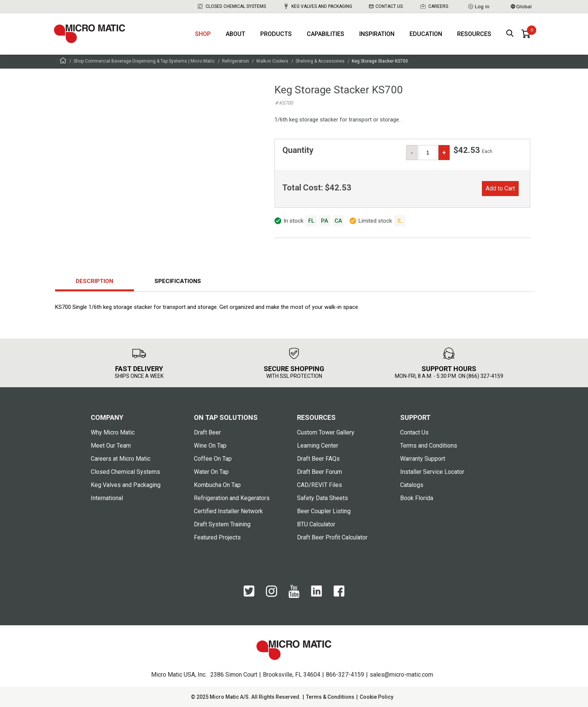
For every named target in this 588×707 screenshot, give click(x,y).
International (107, 498)
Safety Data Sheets (322, 498)
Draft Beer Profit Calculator (332, 537)
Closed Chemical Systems (231, 6)
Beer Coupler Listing (324, 511)
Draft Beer (207, 432)
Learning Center (318, 446)
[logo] (90, 34)
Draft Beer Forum (319, 472)
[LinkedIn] (316, 592)
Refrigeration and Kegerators (232, 498)
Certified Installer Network (228, 511)
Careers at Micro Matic (121, 459)
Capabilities (325, 34)
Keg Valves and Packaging (317, 6)
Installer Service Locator (432, 472)
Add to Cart (500, 188)
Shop (203, 34)
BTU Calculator (316, 524)
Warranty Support (423, 459)
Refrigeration (235, 61)
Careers (434, 6)
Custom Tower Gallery (326, 432)
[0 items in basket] (526, 34)
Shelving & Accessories (320, 61)
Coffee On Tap (213, 459)
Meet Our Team (111, 446)
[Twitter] (249, 592)
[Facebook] (339, 592)
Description (94, 281)
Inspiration (377, 34)
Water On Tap (211, 472)
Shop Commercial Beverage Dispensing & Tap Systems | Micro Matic (144, 61)
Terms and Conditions (429, 446)
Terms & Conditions (330, 697)
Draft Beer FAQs (318, 459)
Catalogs (412, 485)
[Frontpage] (63, 62)
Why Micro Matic (113, 432)
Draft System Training (222, 524)
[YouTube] (294, 592)
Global (521, 7)
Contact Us (386, 6)
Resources (474, 34)
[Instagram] (271, 592)
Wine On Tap (210, 446)
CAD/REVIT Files (319, 485)
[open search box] (510, 34)
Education (426, 34)
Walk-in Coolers (272, 61)
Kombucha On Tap (217, 485)
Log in (478, 6)
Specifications (178, 281)
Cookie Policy (376, 697)
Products (276, 34)
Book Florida (417, 498)
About (235, 34)
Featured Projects (217, 537)
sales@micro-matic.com (401, 675)
